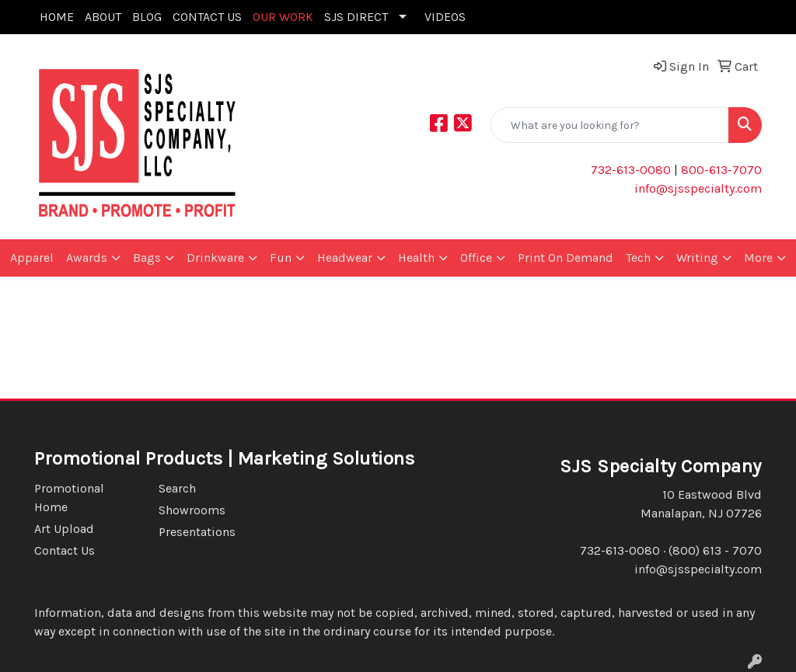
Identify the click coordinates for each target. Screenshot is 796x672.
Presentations (197, 532)
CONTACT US (207, 17)
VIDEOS (445, 17)
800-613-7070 (720, 170)
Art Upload (64, 529)
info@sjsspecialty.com (698, 188)
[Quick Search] (610, 125)
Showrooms (192, 510)
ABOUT (103, 17)
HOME (57, 17)
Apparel (32, 258)
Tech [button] (638, 258)
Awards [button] (87, 258)
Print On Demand (566, 258)
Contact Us (65, 550)
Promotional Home (69, 498)
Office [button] (476, 258)
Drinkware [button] (215, 258)
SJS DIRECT (356, 17)
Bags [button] (147, 258)
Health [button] (416, 258)
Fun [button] (281, 258)
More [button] (758, 258)
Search (177, 488)
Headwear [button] (345, 258)
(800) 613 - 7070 (715, 550)
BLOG (147, 17)
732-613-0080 (631, 170)
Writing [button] (697, 258)
